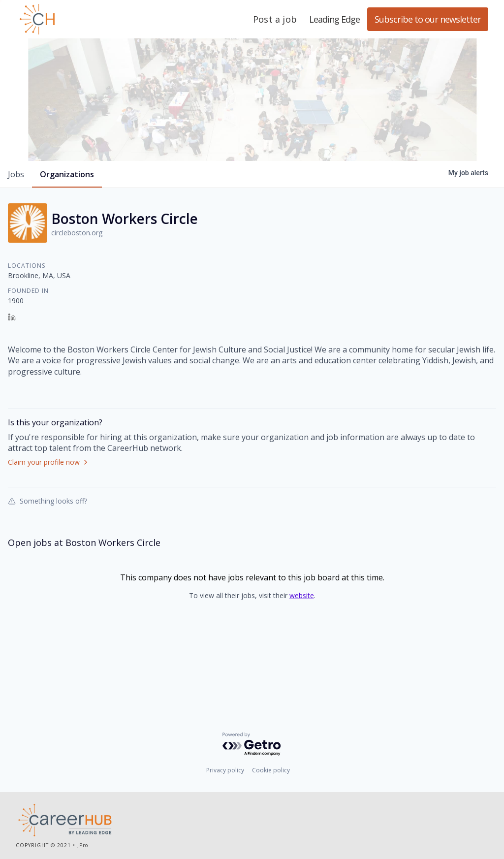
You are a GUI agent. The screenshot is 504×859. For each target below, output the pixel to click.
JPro (83, 847)
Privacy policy (225, 772)
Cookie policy (271, 772)
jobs (16, 229)
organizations (67, 229)
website (302, 651)
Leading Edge (85, 19)
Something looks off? (47, 556)
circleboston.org (77, 288)
